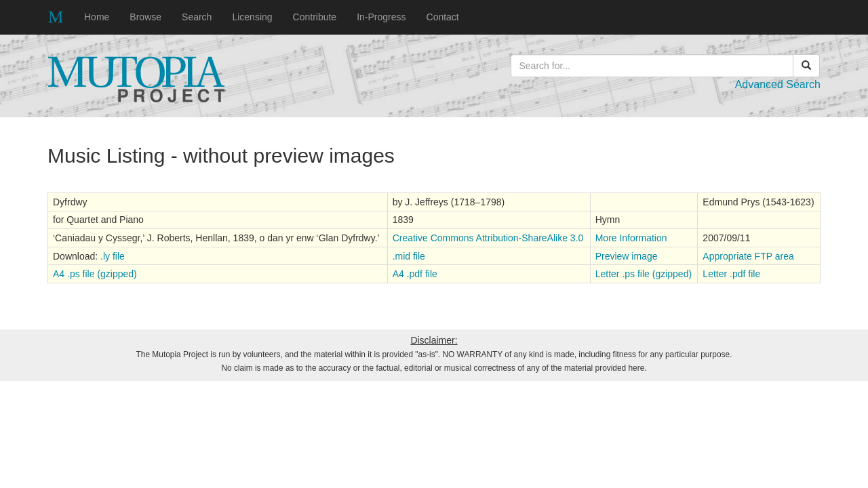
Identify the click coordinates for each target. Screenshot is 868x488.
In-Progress (381, 17)
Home (97, 17)
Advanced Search (778, 84)
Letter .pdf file (731, 274)
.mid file (409, 256)
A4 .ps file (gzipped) (95, 274)
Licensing (252, 17)
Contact (443, 17)
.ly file (113, 256)
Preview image (627, 256)
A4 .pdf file (415, 274)
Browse (145, 17)
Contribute (315, 17)
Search (197, 17)
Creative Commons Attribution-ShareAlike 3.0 (488, 238)
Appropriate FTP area (748, 256)
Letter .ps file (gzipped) (644, 274)
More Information (631, 238)
